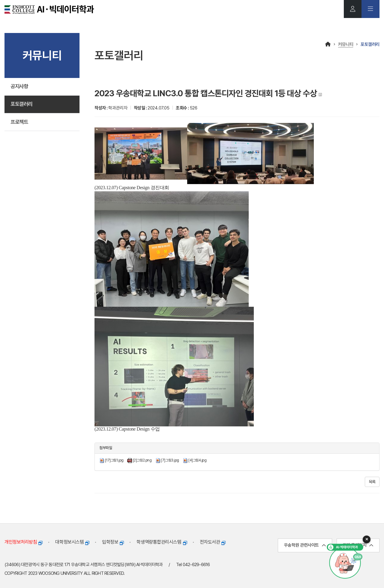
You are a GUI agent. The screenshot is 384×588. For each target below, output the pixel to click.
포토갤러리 (22, 104)
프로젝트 (20, 122)
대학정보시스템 (72, 542)
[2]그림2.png (142, 460)
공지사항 (20, 87)
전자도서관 (213, 542)
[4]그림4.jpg (198, 460)
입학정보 (113, 542)
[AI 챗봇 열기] (345, 561)
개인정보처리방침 (23, 542)
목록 (372, 482)
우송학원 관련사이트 (305, 545)
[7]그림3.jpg (170, 460)
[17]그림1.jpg (114, 460)
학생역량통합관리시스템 (162, 542)
